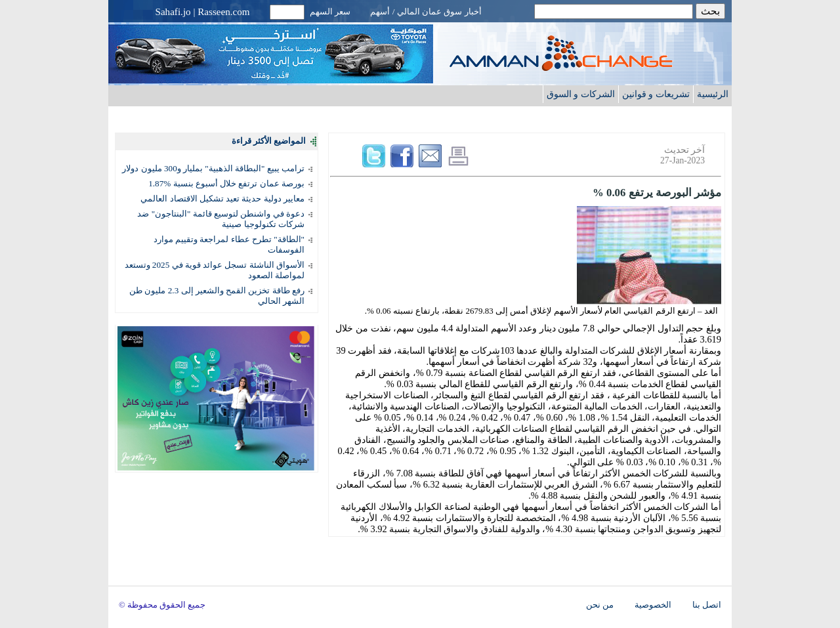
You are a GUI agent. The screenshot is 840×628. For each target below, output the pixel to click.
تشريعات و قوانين (656, 94)
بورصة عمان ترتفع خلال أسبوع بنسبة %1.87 (226, 183)
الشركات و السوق (581, 94)
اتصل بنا (707, 605)
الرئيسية (713, 94)
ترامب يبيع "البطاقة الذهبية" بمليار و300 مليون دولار (213, 168)
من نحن (600, 605)
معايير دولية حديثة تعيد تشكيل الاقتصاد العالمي (222, 199)
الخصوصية (653, 605)
